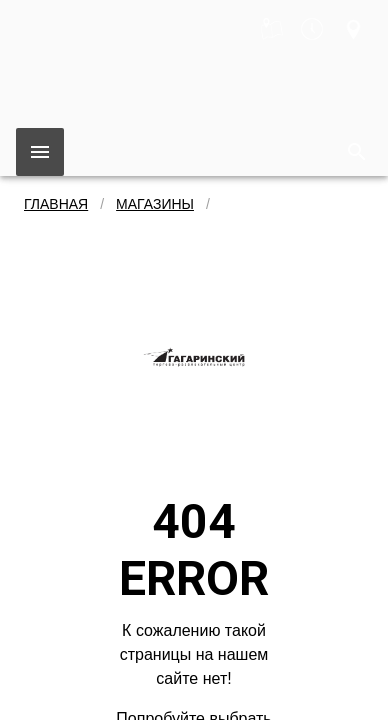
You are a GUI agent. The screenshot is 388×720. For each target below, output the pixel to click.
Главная (56, 204)
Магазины (155, 204)
